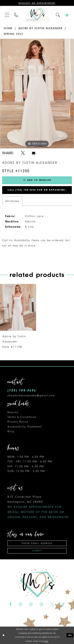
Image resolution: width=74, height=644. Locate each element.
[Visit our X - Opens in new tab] (52, 604)
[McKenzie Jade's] (37, 15)
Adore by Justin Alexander (40, 28)
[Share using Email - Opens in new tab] (34, 153)
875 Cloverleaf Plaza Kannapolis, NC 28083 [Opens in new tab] (38, 507)
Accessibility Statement (25, 427)
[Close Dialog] (4, 635)
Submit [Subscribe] (37, 551)
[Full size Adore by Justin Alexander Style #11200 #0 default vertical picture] (37, 94)
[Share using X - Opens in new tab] (23, 153)
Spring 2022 (13, 34)
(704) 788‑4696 (22, 391)
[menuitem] (7, 15)
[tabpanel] (37, 94)
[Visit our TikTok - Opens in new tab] (63, 604)
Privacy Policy (18, 422)
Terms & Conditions (22, 417)
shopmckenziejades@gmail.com (31, 395)
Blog (11, 431)
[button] (7, 15)
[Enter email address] (37, 543)
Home (8, 28)
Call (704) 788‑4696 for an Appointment (38, 190)
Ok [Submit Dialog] (70, 635)
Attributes (12, 201)
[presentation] (18, 307)
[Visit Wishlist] (67, 15)
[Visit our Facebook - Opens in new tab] (11, 604)
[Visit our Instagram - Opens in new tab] (20, 604)
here (46, 641)
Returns (13, 412)
